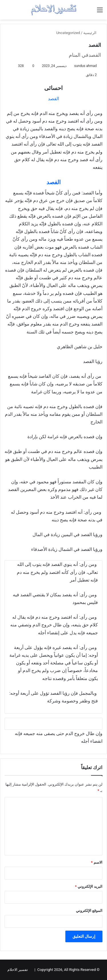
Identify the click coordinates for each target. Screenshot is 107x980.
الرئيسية (92, 33)
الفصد (53, 99)
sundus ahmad (85, 66)
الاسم (97, 862)
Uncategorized (68, 33)
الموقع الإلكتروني (89, 911)
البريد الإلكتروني (89, 886)
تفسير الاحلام (18, 970)
